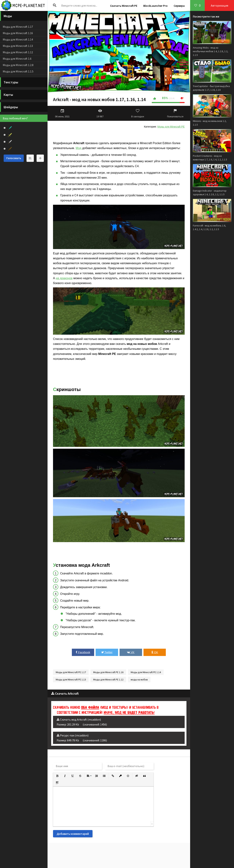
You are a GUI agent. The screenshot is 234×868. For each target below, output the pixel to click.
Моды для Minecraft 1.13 (18, 46)
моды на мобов (139, 680)
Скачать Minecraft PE (124, 6)
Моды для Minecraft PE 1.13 (71, 680)
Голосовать (14, 158)
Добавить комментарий (73, 834)
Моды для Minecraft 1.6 (17, 59)
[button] (57, 776)
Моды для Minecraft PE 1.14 (146, 672)
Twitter (107, 652)
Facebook (83, 652)
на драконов (64, 278)
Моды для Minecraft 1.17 (18, 27)
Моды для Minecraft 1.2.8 (18, 65)
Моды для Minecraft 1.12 (18, 52)
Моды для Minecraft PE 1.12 (108, 680)
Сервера (179, 6)
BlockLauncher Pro (155, 6)
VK (131, 652)
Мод (79, 148)
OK (155, 652)
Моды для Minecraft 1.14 (18, 39)
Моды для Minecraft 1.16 (18, 33)
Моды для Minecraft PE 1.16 (108, 672)
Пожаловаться (175, 113)
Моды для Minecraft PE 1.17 (71, 672)
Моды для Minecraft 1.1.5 (18, 71)
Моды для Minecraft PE (171, 127)
